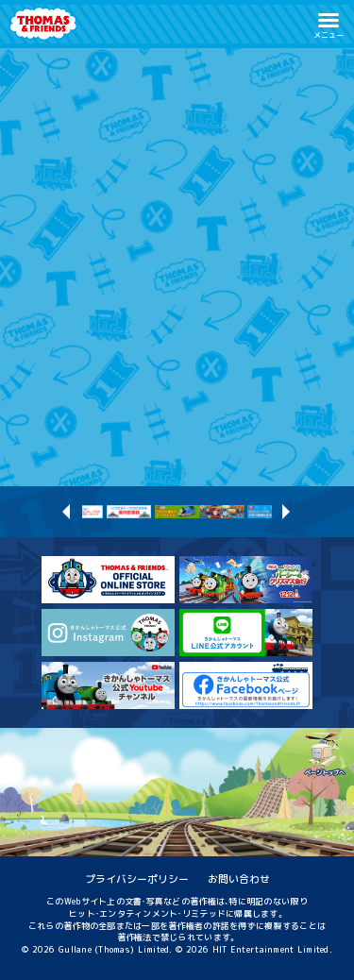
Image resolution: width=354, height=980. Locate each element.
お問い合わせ (239, 879)
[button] (329, 24)
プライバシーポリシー (137, 879)
